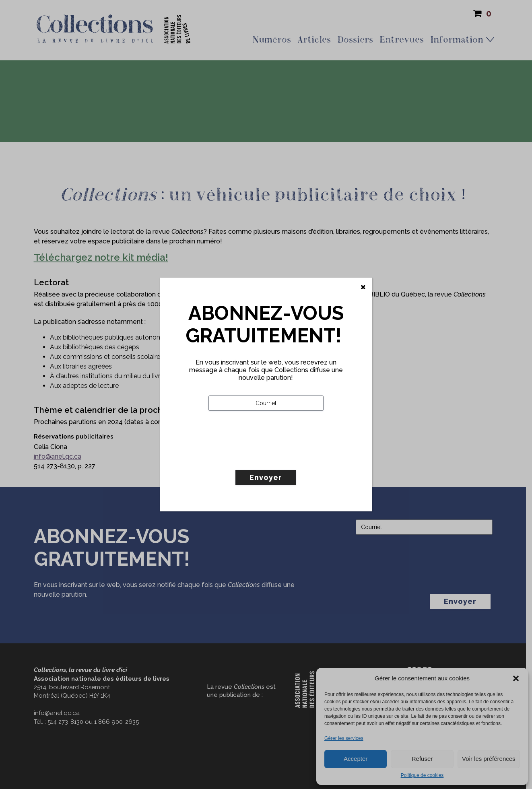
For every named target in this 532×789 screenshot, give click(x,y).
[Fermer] (363, 287)
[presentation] (270, 457)
